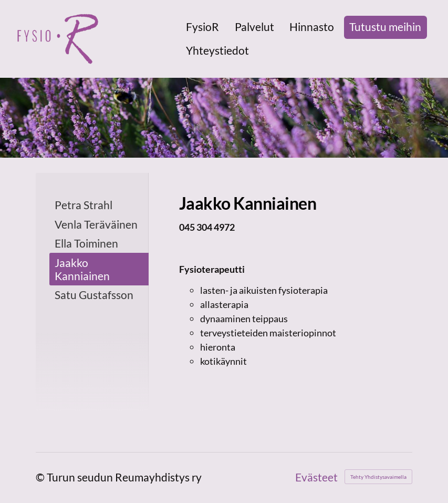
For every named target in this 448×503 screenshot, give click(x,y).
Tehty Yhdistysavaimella (378, 477)
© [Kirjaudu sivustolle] (41, 477)
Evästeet (316, 477)
